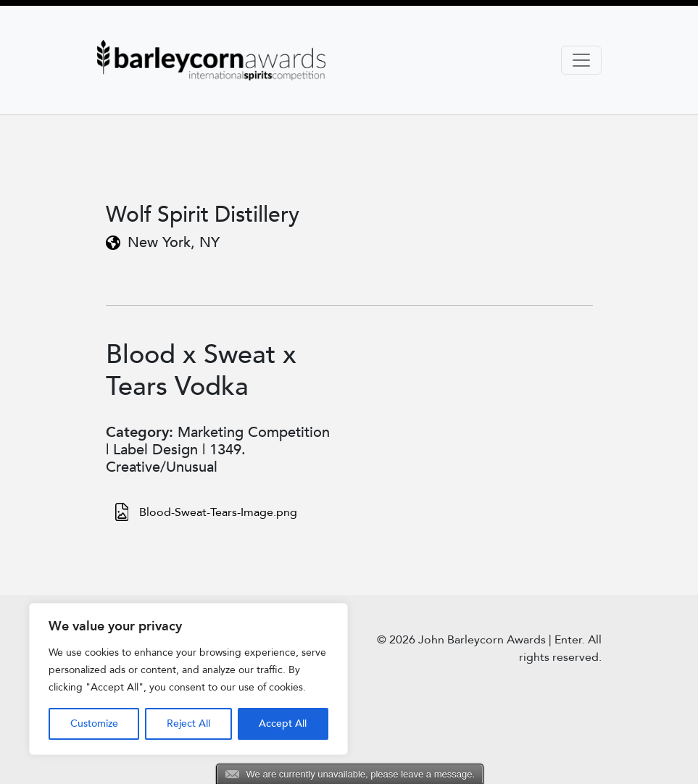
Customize (94, 723)
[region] (188, 679)
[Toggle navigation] (581, 60)
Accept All (283, 723)
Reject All (188, 723)
